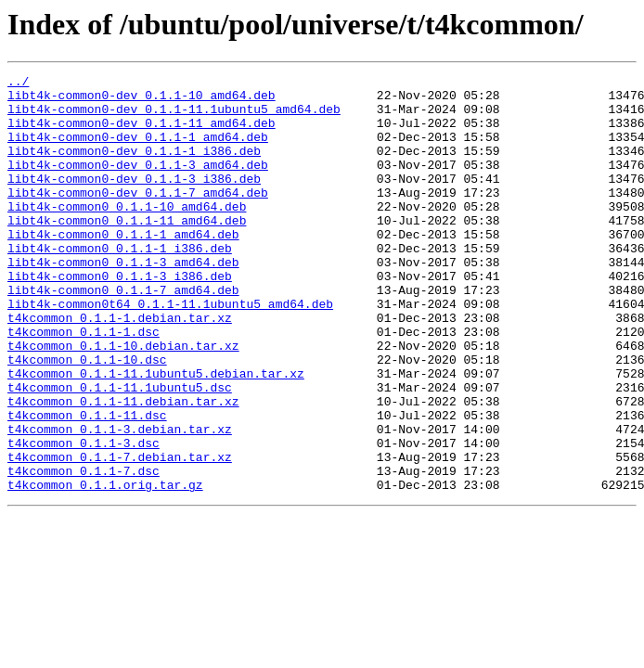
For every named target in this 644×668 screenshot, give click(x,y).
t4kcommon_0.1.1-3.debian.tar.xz (120, 501)
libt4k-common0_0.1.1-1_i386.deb (120, 284)
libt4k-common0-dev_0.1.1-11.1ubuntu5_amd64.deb (174, 117)
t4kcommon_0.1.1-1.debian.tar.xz (120, 367)
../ (18, 83)
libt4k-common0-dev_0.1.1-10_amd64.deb (142, 100)
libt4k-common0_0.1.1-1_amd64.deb (123, 267)
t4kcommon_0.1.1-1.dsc (84, 384)
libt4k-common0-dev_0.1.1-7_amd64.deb (138, 217)
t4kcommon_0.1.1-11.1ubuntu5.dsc (120, 451)
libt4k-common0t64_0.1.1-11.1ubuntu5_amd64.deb (170, 351)
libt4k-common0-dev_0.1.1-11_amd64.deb (142, 134)
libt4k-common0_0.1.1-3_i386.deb (120, 317)
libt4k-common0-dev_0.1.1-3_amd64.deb (138, 184)
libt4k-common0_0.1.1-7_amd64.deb (123, 334)
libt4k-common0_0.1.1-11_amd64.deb (127, 250)
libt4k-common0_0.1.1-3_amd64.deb (123, 301)
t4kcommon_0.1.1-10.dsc (87, 417)
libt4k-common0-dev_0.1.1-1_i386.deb (134, 167)
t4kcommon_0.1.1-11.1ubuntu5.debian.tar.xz (156, 434)
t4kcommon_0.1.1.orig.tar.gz (105, 568)
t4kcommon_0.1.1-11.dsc (87, 484)
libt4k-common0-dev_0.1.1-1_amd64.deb (138, 150)
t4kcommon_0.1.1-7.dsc (84, 551)
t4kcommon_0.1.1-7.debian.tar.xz (120, 534)
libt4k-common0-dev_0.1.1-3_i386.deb (134, 200)
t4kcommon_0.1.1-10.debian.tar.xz (123, 401)
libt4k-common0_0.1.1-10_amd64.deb (127, 234)
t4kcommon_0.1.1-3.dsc (84, 518)
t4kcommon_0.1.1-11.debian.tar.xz (123, 468)
